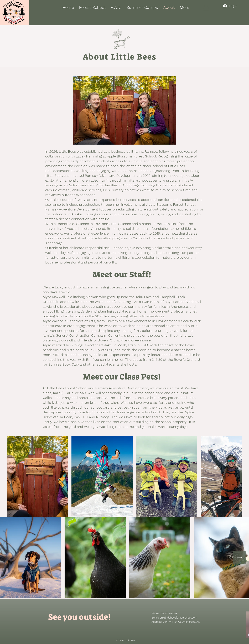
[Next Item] (239, 558)
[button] (206, 7)
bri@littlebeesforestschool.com (178, 618)
